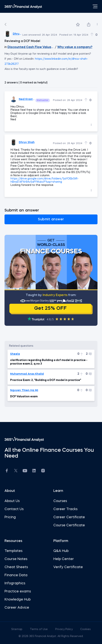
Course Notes (16, 559)
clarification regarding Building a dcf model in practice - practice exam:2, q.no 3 (49, 362)
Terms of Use (39, 629)
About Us (12, 501)
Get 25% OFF (50, 308)
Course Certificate (69, 525)
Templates (14, 551)
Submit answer (51, 219)
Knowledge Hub (18, 600)
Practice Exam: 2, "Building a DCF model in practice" (46, 380)
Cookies (85, 629)
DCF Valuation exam (24, 397)
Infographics (15, 583)
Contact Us (14, 509)
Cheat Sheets (16, 567)
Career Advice (17, 608)
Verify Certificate (68, 567)
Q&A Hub (61, 551)
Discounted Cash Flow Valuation (31, 47)
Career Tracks (65, 509)
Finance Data (16, 575)
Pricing (10, 517)
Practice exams (18, 591)
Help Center (64, 559)
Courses (60, 501)
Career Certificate (69, 517)
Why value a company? (75, 47)
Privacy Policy (64, 629)
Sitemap (17, 629)
